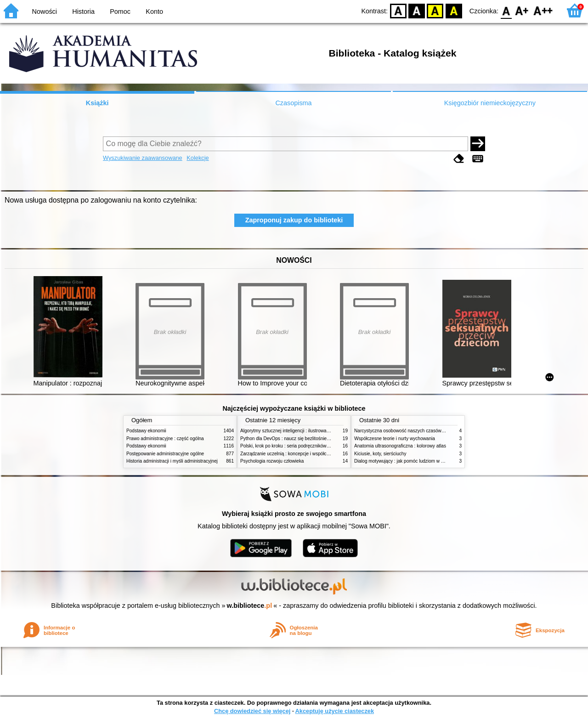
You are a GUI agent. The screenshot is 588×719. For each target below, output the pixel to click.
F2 (543, 10)
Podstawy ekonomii (146, 431)
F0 (506, 10)
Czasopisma (293, 103)
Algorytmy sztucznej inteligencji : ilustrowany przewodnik (298, 431)
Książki (97, 103)
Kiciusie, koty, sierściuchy (380, 454)
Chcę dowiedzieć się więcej (252, 711)
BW (417, 10)
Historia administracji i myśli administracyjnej (172, 461)
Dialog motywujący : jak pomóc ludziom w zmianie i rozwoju (415, 461)
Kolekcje (198, 158)
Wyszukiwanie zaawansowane (143, 158)
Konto (154, 11)
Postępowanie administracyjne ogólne (165, 454)
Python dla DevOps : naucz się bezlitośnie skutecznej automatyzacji (310, 439)
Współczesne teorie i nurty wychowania (395, 439)
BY (454, 10)
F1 (522, 10)
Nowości (45, 11)
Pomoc (120, 11)
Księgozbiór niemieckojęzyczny (490, 103)
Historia (83, 11)
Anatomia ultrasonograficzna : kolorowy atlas (400, 446)
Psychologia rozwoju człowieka (272, 461)
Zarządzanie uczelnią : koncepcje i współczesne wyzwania (300, 454)
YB (435, 10)
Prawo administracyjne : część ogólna (165, 439)
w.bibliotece (250, 606)
